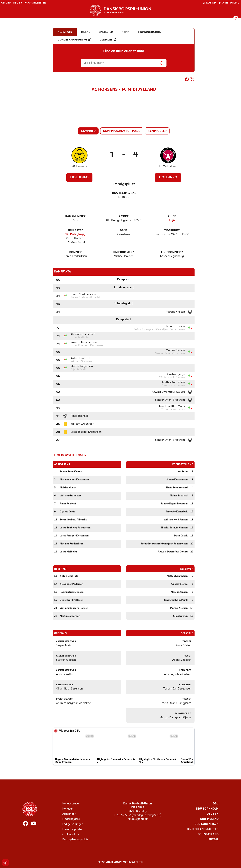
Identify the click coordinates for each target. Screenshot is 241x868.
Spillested (75, 231)
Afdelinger (69, 814)
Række (124, 217)
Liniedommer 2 (172, 252)
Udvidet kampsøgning (74, 40)
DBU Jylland (209, 819)
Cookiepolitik (71, 834)
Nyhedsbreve (71, 804)
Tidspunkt (172, 231)
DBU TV (18, 3)
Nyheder (68, 809)
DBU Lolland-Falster (203, 829)
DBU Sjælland (208, 834)
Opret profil (229, 3)
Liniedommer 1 (124, 252)
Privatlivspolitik (72, 829)
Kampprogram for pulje (122, 131)
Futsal (214, 839)
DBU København (207, 824)
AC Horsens (79, 166)
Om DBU (6, 3)
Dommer (75, 252)
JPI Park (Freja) (75, 234)
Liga (172, 220)
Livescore (108, 40)
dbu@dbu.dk (139, 819)
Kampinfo (88, 131)
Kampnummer (75, 217)
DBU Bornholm (207, 809)
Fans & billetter (35, 3)
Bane (124, 231)
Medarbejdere (71, 819)
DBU (216, 804)
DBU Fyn (213, 814)
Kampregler (157, 131)
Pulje (172, 217)
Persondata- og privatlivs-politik (120, 862)
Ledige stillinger (73, 824)
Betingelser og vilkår (75, 839)
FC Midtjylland (168, 166)
